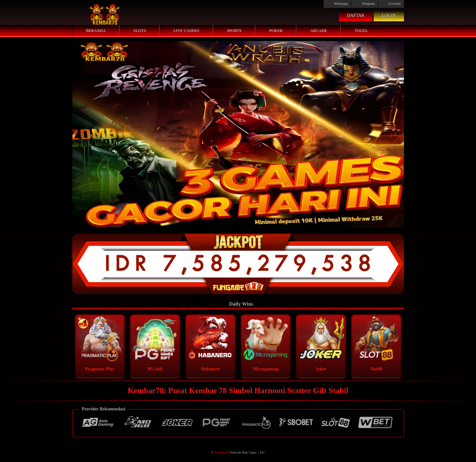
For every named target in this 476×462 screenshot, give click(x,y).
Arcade (319, 30)
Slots (140, 30)
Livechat (391, 3)
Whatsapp (337, 3)
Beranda (96, 30)
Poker (276, 30)
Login (389, 15)
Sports (234, 30)
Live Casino (186, 30)
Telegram (365, 3)
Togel (361, 30)
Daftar (356, 15)
